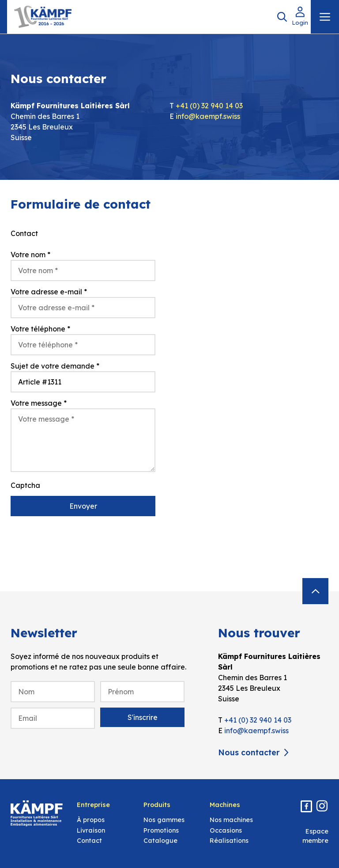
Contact (89, 841)
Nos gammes (164, 820)
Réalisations (229, 841)
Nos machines (231, 820)
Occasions (226, 830)
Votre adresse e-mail (49, 292)
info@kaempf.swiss (208, 116)
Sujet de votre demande (55, 366)
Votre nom (30, 255)
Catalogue (160, 841)
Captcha (25, 485)
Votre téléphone (40, 329)
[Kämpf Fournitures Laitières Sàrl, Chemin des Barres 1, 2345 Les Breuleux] (256, 375)
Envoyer (83, 506)
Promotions (161, 830)
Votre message (39, 403)
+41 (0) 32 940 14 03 (209, 106)
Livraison (91, 830)
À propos (91, 820)
